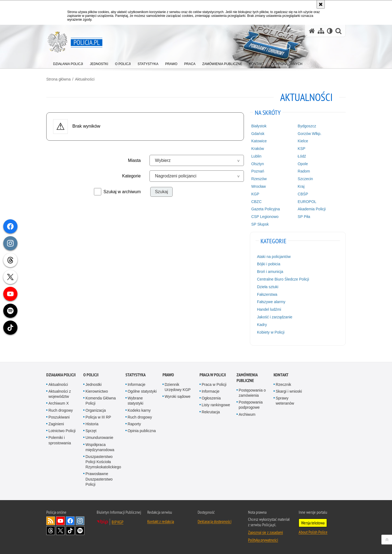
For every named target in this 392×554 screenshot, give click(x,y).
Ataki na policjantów (274, 257)
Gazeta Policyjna (266, 209)
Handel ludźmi (269, 309)
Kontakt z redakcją (161, 521)
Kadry (262, 325)
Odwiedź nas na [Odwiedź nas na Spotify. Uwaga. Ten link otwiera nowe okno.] (80, 531)
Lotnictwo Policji (62, 431)
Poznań (258, 171)
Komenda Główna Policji (101, 401)
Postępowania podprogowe (251, 405)
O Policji (91, 375)
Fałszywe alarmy (271, 302)
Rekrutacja (211, 412)
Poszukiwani (59, 417)
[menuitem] (68, 63)
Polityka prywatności (263, 540)
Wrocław (258, 186)
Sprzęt (91, 431)
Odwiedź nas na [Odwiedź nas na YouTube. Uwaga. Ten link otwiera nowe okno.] (60, 521)
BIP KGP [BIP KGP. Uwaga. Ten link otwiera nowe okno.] (117, 522)
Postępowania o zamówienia (252, 393)
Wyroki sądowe (178, 396)
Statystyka (136, 375)
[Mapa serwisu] (321, 31)
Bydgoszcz (307, 126)
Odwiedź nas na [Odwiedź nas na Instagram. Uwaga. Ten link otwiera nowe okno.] (80, 521)
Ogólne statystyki (142, 391)
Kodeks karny (139, 410)
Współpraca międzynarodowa (100, 447)
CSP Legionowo (265, 217)
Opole (303, 164)
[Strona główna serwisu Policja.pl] (312, 31)
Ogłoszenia (211, 398)
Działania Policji (61, 375)
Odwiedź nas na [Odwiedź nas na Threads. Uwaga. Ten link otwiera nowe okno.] (51, 531)
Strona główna (59, 79)
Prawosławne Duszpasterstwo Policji (99, 479)
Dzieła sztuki (268, 287)
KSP (302, 149)
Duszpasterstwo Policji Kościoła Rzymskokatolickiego (103, 462)
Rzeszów (259, 179)
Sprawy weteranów (285, 401)
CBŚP (303, 194)
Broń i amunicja (270, 272)
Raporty (134, 424)
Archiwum (247, 414)
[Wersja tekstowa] (330, 31)
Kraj (301, 186)
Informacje (137, 384)
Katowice (259, 141)
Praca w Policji (213, 375)
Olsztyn (258, 164)
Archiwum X (59, 403)
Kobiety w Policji (271, 332)
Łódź (302, 156)
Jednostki (94, 384)
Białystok (259, 126)
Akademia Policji (312, 209)
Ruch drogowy (61, 410)
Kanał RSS (51, 521)
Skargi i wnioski (289, 391)
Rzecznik (284, 384)
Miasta (134, 160)
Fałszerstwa (267, 294)
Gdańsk (258, 134)
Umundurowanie (99, 438)
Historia (92, 424)
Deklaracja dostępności (215, 521)
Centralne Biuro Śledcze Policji (283, 279)
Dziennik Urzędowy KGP (178, 387)
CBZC (256, 202)
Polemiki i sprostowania (60, 440)
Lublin (256, 156)
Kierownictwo (97, 391)
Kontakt (281, 375)
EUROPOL (307, 202)
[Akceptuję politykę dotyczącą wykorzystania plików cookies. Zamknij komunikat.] (321, 4)
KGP (255, 194)
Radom (304, 171)
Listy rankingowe (216, 405)
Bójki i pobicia (269, 264)
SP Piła (304, 217)
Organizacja (96, 410)
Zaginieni (56, 424)
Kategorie (132, 176)
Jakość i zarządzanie (275, 317)
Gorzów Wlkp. (310, 134)
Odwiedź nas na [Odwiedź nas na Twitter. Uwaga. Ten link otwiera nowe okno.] (60, 531)
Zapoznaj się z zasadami (265, 532)
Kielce (303, 141)
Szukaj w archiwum (122, 192)
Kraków (258, 149)
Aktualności (85, 79)
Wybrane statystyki (136, 401)
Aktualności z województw (60, 394)
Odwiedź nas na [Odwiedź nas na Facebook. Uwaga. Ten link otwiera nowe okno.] (70, 521)
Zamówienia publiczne (247, 378)
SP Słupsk (260, 224)
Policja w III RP (98, 417)
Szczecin (305, 179)
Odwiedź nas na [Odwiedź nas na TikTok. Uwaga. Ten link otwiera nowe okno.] (70, 531)
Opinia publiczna (142, 431)
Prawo (168, 375)
